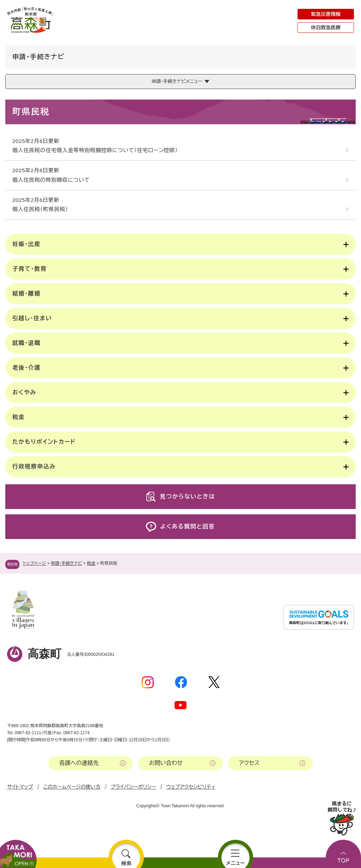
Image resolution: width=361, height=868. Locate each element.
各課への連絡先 (79, 763)
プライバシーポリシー (133, 787)
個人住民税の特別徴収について (51, 180)
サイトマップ (20, 787)
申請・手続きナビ (66, 563)
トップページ (35, 563)
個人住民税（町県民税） (40, 209)
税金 (91, 563)
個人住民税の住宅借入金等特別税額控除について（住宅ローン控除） (95, 150)
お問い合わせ (166, 763)
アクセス (249, 763)
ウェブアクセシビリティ (191, 787)
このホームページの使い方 (72, 787)
